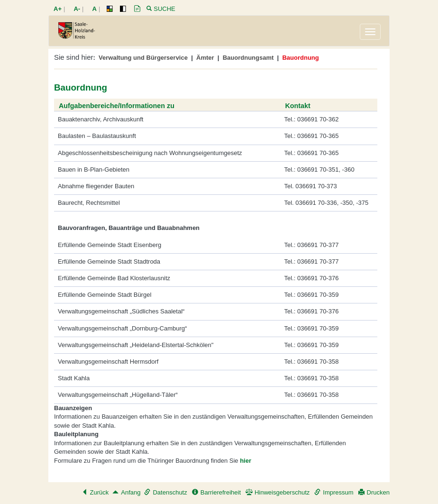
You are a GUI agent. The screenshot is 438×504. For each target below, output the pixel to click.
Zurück (95, 492)
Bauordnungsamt (248, 58)
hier (246, 461)
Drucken (374, 492)
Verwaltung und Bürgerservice (143, 58)
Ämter (205, 58)
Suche (164, 9)
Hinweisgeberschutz (278, 492)
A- (77, 9)
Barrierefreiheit (216, 492)
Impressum (334, 492)
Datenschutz (165, 492)
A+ (58, 9)
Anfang (126, 492)
